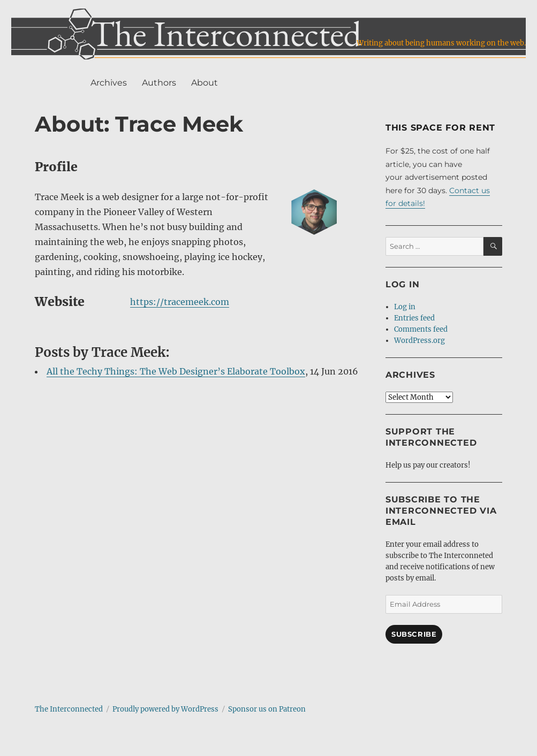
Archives (109, 83)
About (205, 83)
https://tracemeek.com (180, 302)
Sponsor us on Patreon (267, 709)
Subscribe (414, 634)
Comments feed (421, 329)
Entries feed (414, 318)
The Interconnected (69, 709)
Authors (159, 83)
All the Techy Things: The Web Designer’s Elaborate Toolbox (176, 371)
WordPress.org (419, 341)
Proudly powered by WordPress (165, 709)
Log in (405, 307)
